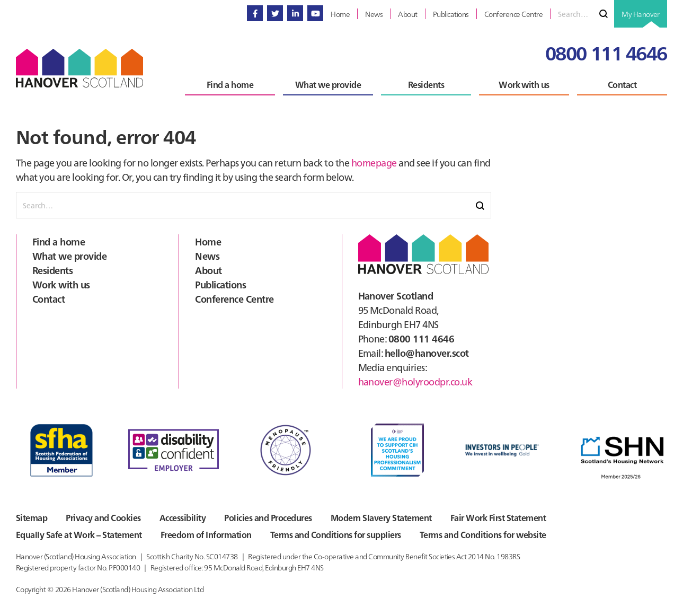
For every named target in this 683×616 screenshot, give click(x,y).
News (207, 256)
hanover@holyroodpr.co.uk (415, 381)
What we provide (69, 256)
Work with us (61, 284)
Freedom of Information (206, 534)
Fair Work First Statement (498, 517)
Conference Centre (234, 299)
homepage (374, 162)
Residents (52, 270)
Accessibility (183, 517)
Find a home (59, 241)
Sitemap (32, 517)
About (208, 270)
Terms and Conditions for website (483, 534)
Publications (220, 284)
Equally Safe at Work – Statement (79, 534)
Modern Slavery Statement (381, 517)
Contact (48, 299)
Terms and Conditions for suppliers (336, 534)
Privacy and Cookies (103, 517)
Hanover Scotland (79, 68)
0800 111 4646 (606, 52)
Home (208, 241)
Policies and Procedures (268, 517)
